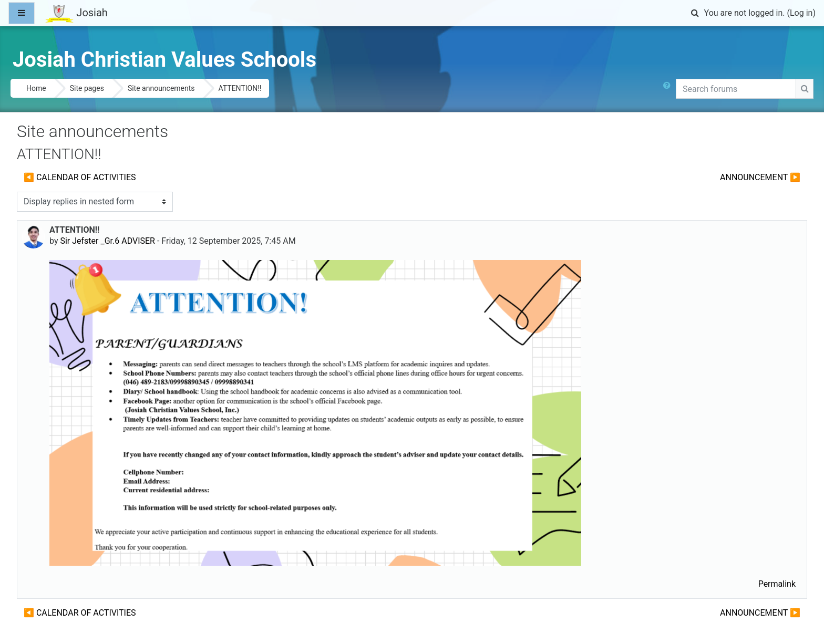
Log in (801, 13)
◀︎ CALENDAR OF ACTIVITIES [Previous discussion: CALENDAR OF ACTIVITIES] (80, 177)
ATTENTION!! (240, 88)
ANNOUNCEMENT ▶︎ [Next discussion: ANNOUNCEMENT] (760, 177)
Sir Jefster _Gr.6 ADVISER (107, 241)
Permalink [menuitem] (777, 584)
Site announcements (161, 88)
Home (36, 88)
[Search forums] (736, 89)
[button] (695, 13)
